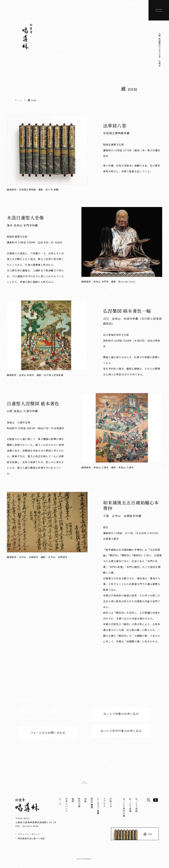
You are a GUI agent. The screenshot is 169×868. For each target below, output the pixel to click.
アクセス (104, 804)
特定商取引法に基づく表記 (31, 839)
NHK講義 (92, 804)
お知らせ (111, 804)
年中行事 (79, 804)
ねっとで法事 (130, 806)
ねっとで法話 (136, 806)
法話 (85, 801)
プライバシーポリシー (29, 835)
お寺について (66, 806)
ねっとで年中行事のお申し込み (121, 733)
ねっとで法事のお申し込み (121, 714)
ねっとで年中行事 (124, 809)
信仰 (73, 801)
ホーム (18, 100)
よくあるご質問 (98, 807)
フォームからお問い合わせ (48, 733)
